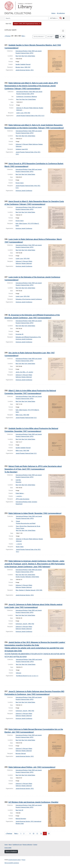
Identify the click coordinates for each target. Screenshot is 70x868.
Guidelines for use (17, 845)
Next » (23, 36)
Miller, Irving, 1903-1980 (22, 415)
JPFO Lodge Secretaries (23, 499)
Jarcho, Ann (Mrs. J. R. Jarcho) (24, 372)
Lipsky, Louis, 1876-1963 (23, 113)
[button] (27, 24)
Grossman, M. (20, 334)
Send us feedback (11, 852)
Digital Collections (18, 13)
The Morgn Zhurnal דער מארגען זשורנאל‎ (27, 676)
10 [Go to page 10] (33, 833)
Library (25, 6)
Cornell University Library (14, 860)
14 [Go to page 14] (49, 833)
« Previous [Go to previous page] (9, 833)
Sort (39, 37)
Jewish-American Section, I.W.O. (25, 70)
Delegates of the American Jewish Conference (29, 299)
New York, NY (19, 810)
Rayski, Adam (20, 547)
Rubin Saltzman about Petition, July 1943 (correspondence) (32, 767)
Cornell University (9, 6)
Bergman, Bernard (21, 754)
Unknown (19, 673)
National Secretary (21, 819)
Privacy (23, 860)
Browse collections (27, 845)
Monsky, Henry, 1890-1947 (23, 67)
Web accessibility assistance (12, 863)
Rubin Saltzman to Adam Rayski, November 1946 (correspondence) (35, 513)
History (53, 13)
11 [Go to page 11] (37, 833)
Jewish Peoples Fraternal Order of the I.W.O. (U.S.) (30, 116)
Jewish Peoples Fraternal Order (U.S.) (26, 418)
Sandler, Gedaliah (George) (23, 64)
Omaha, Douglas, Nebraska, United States (27, 577)
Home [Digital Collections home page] (6, 845)
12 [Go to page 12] (41, 833)
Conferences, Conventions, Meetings (27, 97)
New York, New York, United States (25, 56)
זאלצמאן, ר (19, 496)
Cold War (18, 480)
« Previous (8, 36)
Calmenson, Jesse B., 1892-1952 (25, 624)
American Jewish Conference (24, 191)
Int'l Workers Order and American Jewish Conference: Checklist (33, 802)
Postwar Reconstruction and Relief (26, 523)
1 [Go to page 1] (21, 833)
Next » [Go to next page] (16, 833)
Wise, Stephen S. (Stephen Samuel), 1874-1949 (29, 590)
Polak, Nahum (20, 493)
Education (19, 482)
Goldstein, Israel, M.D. (22, 149)
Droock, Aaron (20, 183)
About (10, 845)
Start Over (8, 24)
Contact (35, 845)
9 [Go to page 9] (30, 833)
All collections (61, 13)
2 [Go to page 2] (24, 833)
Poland (18, 521)
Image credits (8, 848)
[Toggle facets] (63, 31)
